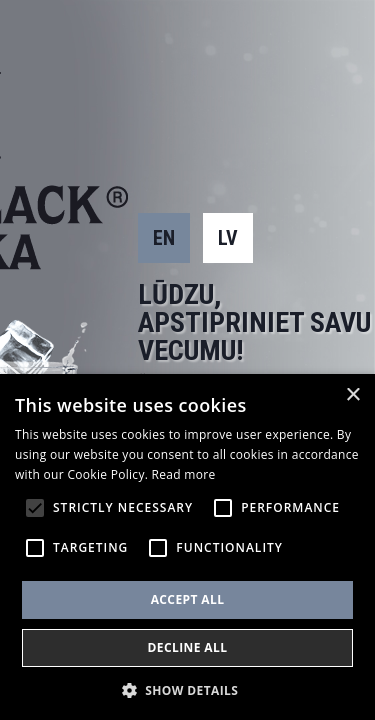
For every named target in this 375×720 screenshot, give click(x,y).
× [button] (352, 395)
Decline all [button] (188, 647)
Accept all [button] (188, 599)
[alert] (187, 547)
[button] (188, 688)
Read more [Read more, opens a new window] (184, 474)
